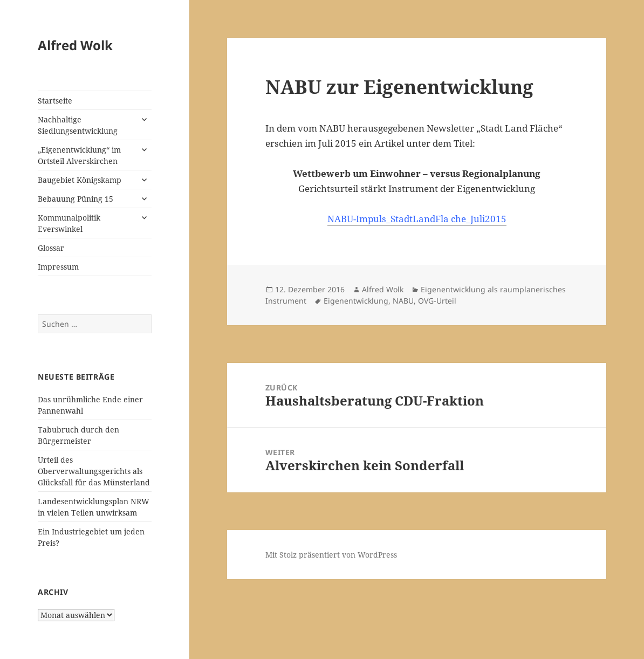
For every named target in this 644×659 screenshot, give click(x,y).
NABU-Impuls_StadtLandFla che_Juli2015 (417, 219)
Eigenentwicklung (356, 301)
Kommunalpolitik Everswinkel (69, 223)
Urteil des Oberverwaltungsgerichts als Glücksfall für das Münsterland (94, 471)
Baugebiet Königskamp (80, 180)
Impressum (58, 267)
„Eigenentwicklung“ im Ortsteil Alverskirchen (79, 155)
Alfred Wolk (75, 45)
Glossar (51, 248)
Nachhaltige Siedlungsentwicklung (78, 125)
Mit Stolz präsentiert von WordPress (331, 555)
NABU (403, 301)
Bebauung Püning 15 (76, 199)
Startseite (55, 101)
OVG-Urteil (437, 301)
